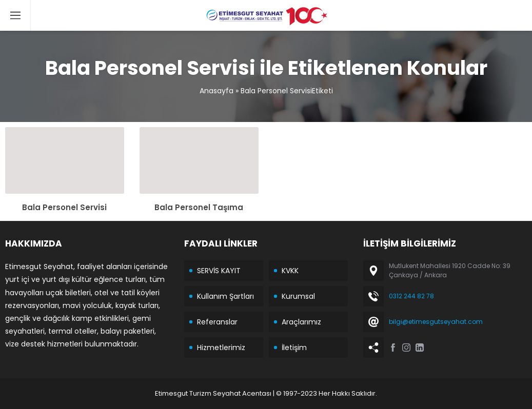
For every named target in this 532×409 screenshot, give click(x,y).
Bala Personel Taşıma (199, 207)
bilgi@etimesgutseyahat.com (436, 322)
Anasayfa (216, 91)
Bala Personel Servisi (64, 207)
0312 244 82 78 (411, 296)
